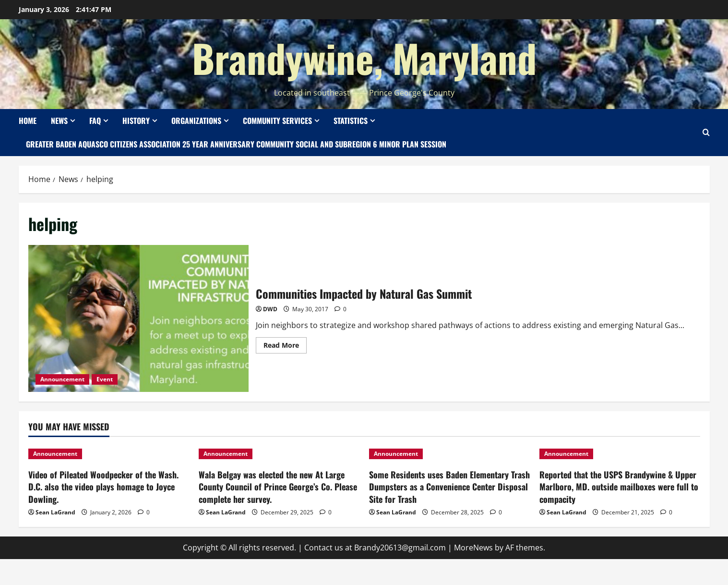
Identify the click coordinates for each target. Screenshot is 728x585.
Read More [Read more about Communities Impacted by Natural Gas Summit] (285, 343)
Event (105, 379)
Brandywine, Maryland (364, 58)
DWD (270, 309)
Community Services (277, 121)
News (59, 121)
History (136, 121)
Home (28, 121)
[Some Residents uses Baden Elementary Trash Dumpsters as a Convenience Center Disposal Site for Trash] (449, 454)
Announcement (62, 379)
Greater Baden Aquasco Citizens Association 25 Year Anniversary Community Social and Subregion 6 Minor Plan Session (236, 144)
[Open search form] (706, 133)
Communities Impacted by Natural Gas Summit (138, 318)
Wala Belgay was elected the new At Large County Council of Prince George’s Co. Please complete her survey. (278, 487)
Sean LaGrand (55, 512)
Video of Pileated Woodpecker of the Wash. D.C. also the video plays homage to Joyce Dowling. (103, 487)
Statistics (351, 121)
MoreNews (473, 548)
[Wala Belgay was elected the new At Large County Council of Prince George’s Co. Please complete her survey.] (279, 454)
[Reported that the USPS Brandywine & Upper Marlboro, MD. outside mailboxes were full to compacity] (620, 454)
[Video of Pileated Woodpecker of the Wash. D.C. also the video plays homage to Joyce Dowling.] (109, 454)
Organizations (196, 121)
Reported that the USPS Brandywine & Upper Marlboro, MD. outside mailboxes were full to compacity (619, 487)
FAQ (95, 121)
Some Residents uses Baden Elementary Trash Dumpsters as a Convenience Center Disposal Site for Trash (449, 487)
